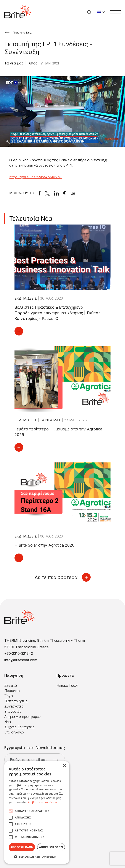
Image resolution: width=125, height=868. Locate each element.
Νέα (8, 722)
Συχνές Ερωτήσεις (19, 727)
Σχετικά (11, 685)
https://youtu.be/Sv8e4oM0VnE (36, 177)
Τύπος (33, 63)
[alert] (37, 812)
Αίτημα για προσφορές (22, 717)
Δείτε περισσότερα (63, 577)
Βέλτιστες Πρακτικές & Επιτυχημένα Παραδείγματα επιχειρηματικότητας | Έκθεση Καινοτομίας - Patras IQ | (58, 313)
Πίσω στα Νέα (18, 32)
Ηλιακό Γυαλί (67, 685)
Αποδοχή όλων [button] (22, 847)
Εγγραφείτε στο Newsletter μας (35, 748)
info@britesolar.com (21, 660)
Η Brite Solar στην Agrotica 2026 (44, 545)
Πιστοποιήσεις (16, 701)
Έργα (9, 696)
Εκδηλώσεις (26, 298)
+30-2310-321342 (19, 653)
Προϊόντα (12, 691)
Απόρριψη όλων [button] (51, 847)
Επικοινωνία (14, 732)
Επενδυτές (13, 711)
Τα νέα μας (14, 63)
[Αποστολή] (56, 760)
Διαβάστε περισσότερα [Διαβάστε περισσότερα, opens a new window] (43, 802)
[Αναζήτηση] (89, 12)
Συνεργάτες (14, 706)
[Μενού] (115, 11)
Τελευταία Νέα (31, 219)
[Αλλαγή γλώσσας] (101, 12)
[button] (37, 857)
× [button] (64, 766)
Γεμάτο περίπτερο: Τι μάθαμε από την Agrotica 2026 (58, 432)
